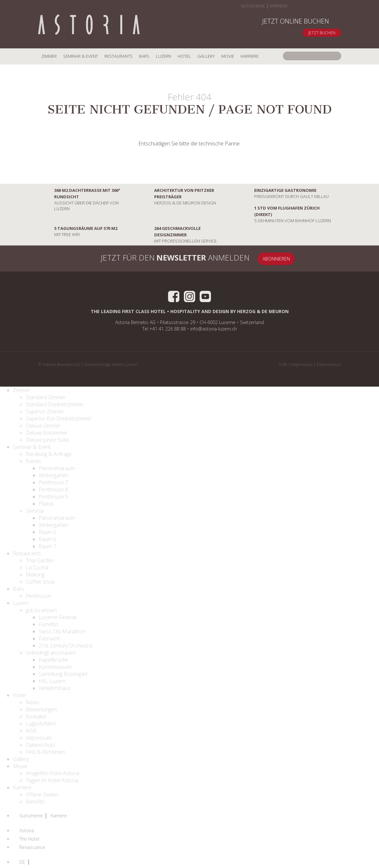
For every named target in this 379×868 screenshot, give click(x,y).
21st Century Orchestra (65, 646)
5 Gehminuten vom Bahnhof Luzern (284, 214)
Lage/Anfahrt (41, 724)
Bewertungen (41, 709)
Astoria (27, 831)
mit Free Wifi (78, 231)
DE (22, 862)
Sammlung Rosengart (63, 674)
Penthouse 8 (53, 489)
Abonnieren (276, 259)
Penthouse (38, 596)
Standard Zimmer (46, 397)
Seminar (35, 511)
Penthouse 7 (53, 482)
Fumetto (48, 624)
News (33, 702)
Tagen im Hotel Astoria (52, 780)
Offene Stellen (42, 794)
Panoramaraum (57, 468)
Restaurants (119, 56)
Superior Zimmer (45, 411)
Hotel (184, 56)
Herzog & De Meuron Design (177, 196)
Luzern (164, 56)
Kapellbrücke (53, 660)
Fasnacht (49, 638)
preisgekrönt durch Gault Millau (283, 193)
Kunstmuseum (55, 667)
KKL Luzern (52, 681)
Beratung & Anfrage (49, 454)
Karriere (279, 6)
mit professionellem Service (177, 234)
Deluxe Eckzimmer (47, 433)
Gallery (206, 56)
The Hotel (29, 839)
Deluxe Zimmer (43, 426)
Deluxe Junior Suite (47, 440)
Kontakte (36, 716)
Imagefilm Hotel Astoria (53, 773)
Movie (228, 56)
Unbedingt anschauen (51, 653)
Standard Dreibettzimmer (55, 404)
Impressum (302, 364)
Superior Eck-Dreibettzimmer (59, 419)
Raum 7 (47, 546)
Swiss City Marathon (62, 631)
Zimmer (49, 56)
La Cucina (37, 567)
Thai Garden (40, 560)
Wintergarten (54, 475)
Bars (144, 56)
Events (33, 461)
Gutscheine (253, 6)
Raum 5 (47, 532)
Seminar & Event (81, 56)
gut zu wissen (41, 610)
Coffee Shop (40, 582)
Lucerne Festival (57, 617)
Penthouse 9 (53, 497)
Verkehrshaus (55, 688)
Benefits (35, 802)
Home (89, 25)
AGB (283, 364)
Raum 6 (47, 539)
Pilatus (46, 504)
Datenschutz (329, 364)
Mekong (35, 575)
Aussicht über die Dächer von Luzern (79, 199)
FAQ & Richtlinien (45, 752)
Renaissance (32, 847)
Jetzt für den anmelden (167, 259)
